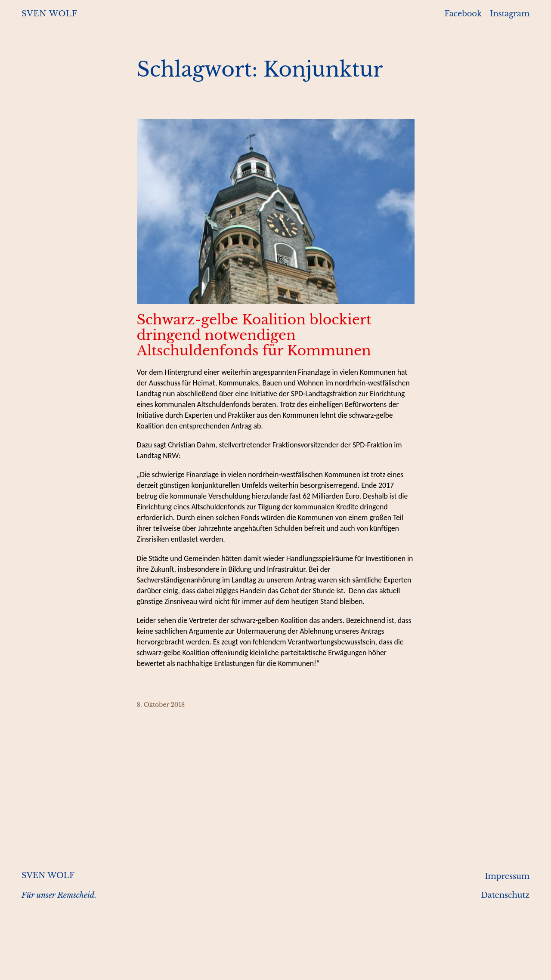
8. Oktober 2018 (161, 705)
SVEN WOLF (50, 14)
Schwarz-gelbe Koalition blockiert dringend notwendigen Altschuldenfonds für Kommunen (254, 335)
